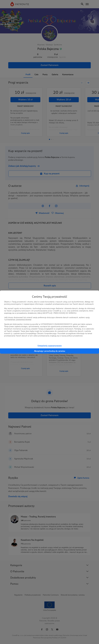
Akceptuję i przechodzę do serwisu (50, 351)
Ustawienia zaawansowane (50, 346)
